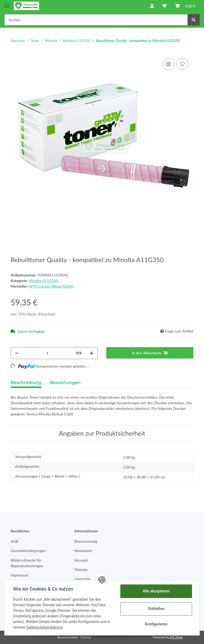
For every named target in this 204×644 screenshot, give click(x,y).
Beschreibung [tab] (26, 383)
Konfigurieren (156, 624)
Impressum (20, 575)
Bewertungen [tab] (65, 383)
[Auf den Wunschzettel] (182, 64)
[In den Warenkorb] (150, 353)
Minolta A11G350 (43, 281)
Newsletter (83, 551)
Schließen (156, 609)
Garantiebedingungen (28, 551)
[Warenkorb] (185, 6)
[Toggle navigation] (7, 3)
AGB (14, 541)
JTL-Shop (176, 637)
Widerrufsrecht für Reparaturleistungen (27, 563)
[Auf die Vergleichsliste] (168, 64)
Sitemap (81, 569)
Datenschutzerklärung (44, 627)
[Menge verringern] (17, 353)
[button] (152, 6)
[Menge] (47, 353)
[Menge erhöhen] (92, 353)
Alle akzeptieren (156, 591)
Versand (81, 560)
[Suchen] (96, 20)
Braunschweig (86, 541)
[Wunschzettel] (164, 6)
